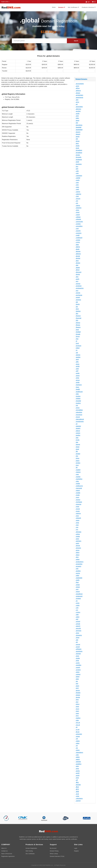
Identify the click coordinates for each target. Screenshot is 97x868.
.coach (78, 215)
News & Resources (7, 854)
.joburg (78, 431)
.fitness (78, 325)
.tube (77, 720)
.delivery (78, 254)
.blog (77, 143)
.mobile (78, 493)
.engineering (79, 288)
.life (77, 451)
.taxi (77, 684)
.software (78, 649)
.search (78, 626)
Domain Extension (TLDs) (57, 856)
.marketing (79, 479)
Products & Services (89, 7)
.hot (77, 405)
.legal (77, 449)
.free (77, 339)
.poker (77, 559)
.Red (77, 582)
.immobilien (79, 410)
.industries (79, 412)
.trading (78, 718)
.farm (77, 309)
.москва (78, 785)
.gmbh (77, 366)
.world (77, 773)
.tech (77, 688)
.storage (78, 654)
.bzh (77, 169)
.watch (78, 759)
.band (77, 120)
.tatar (77, 679)
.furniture (78, 346)
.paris (77, 539)
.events (78, 293)
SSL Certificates (73, 7)
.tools (77, 706)
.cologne (78, 219)
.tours (77, 709)
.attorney (78, 109)
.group (78, 380)
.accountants (80, 84)
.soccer (78, 644)
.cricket (78, 240)
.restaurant (79, 596)
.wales (78, 757)
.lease (77, 447)
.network (78, 518)
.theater (78, 693)
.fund (77, 343)
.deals (77, 249)
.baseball (78, 127)
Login (88, 2)
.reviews (78, 598)
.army (77, 102)
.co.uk (77, 729)
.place (77, 552)
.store (77, 656)
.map (77, 474)
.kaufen (78, 435)
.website (78, 762)
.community (79, 222)
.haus (77, 387)
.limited (78, 454)
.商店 (77, 787)
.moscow (78, 504)
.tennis (78, 690)
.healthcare (79, 392)
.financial (78, 318)
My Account (53, 848)
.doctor (78, 274)
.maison (78, 472)
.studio (78, 658)
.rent (77, 589)
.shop (77, 633)
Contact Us (4, 851)
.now (77, 525)
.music (78, 511)
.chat (77, 196)
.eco (77, 281)
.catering (78, 194)
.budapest (79, 160)
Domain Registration (31, 848)
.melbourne (79, 486)
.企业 (77, 794)
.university (79, 734)
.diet (77, 265)
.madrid (78, 470)
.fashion (78, 311)
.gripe (77, 378)
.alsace (78, 93)
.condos (78, 224)
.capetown (79, 176)
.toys (77, 716)
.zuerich (78, 801)
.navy (77, 516)
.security (78, 628)
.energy (78, 284)
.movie (78, 509)
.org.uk (78, 723)
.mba (77, 481)
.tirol (77, 702)
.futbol (77, 348)
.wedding (78, 764)
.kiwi (77, 438)
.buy (77, 166)
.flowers (78, 327)
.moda (77, 495)
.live (77, 456)
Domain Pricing (54, 851)
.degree (78, 251)
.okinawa (78, 532)
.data (77, 245)
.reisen (78, 587)
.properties (79, 564)
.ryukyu (78, 612)
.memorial (79, 488)
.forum (78, 336)
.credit (77, 235)
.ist (76, 424)
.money (78, 500)
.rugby (77, 605)
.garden (78, 357)
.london (78, 463)
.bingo (77, 141)
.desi (77, 261)
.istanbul (78, 426)
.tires (77, 700)
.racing (78, 573)
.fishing (78, 323)
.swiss (77, 672)
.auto (77, 116)
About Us (4, 848)
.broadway (79, 150)
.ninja (77, 523)
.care (77, 183)
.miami (78, 490)
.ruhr (77, 608)
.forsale (78, 334)
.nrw (77, 527)
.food (77, 330)
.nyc (77, 530)
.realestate (79, 578)
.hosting (78, 403)
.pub (77, 569)
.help (77, 394)
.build (77, 162)
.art (77, 104)
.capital (78, 178)
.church (78, 199)
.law (77, 442)
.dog (77, 277)
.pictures (78, 548)
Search (76, 41)
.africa (77, 88)
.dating (78, 247)
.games (78, 355)
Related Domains (81, 79)
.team (77, 686)
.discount (78, 272)
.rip (77, 601)
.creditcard (79, 238)
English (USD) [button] (5, 2)
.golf (77, 371)
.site (77, 640)
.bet (77, 139)
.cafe (77, 171)
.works (78, 771)
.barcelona (79, 125)
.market (78, 477)
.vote (77, 755)
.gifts (77, 362)
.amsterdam (79, 95)
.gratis (77, 373)
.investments (80, 421)
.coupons (78, 233)
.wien (77, 766)
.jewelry (78, 428)
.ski (77, 642)
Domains (62, 7)
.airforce (78, 91)
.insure (78, 417)
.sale (77, 615)
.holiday (78, 398)
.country (78, 231)
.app (77, 100)
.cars (77, 185)
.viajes (78, 741)
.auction (78, 111)
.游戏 (77, 792)
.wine (77, 769)
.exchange (79, 295)
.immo (77, 408)
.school (78, 621)
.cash (77, 189)
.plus (77, 557)
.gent (77, 359)
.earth (77, 279)
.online (78, 534)
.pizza (77, 550)
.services (78, 631)
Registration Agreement (8, 856)
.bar (77, 123)
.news (77, 520)
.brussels (78, 157)
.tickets (78, 695)
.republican (79, 594)
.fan (77, 307)
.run (77, 610)
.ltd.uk (77, 732)
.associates (79, 107)
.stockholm (79, 651)
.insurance (79, 415)
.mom (77, 497)
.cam (77, 173)
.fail (77, 302)
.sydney (78, 674)
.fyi (76, 350)
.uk (76, 727)
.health (78, 389)
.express (78, 300)
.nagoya (78, 513)
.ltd (76, 467)
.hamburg (79, 385)
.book (77, 148)
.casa (77, 187)
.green (78, 376)
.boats (77, 146)
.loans (77, 461)
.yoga (77, 796)
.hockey (78, 396)
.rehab (78, 585)
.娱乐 (77, 789)
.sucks (78, 663)
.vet (77, 739)
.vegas (78, 736)
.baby (77, 118)
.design (78, 263)
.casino (78, 192)
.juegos (78, 433)
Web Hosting (29, 851)
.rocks (77, 603)
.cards (77, 180)
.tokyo (77, 704)
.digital (78, 268)
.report (78, 592)
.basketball (79, 130)
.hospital (78, 401)
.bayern (78, 132)
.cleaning (78, 208)
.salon (77, 617)
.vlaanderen (79, 752)
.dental (78, 256)
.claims (78, 206)
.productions (79, 562)
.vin (77, 746)
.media (78, 484)
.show (77, 638)
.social (78, 647)
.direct (77, 270)
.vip (77, 748)
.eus (77, 291)
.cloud (77, 212)
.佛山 (77, 782)
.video (77, 743)
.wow (77, 778)
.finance (78, 316)
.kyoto (77, 440)
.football (78, 332)
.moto (77, 507)
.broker (78, 155)
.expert (78, 297)
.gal (77, 353)
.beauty (78, 134)
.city (77, 201)
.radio (77, 575)
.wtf (77, 780)
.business (79, 164)
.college (78, 217)
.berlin (77, 137)
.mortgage (79, 502)
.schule (78, 624)
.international (80, 419)
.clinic (77, 210)
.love (77, 465)
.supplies (78, 665)
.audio (77, 114)
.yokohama (79, 798)
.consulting (79, 226)
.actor (77, 86)
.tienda (78, 697)
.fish (77, 320)
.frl (76, 341)
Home (54, 7)
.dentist (78, 258)
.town (77, 711)
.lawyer (78, 444)
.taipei (77, 677)
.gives (77, 364)
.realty (77, 580)
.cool (77, 228)
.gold (77, 369)
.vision (78, 750)
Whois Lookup (54, 854)
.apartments (79, 97)
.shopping (79, 635)
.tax (77, 681)
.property (78, 566)
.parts (77, 543)
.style (77, 661)
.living (77, 458)
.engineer (79, 286)
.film (77, 314)
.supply (78, 667)
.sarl (77, 619)
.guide (77, 382)
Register (76, 851)
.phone (78, 546)
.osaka (78, 536)
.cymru (78, 242)
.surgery (78, 670)
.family (78, 304)
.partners (78, 541)
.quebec (78, 571)
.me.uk (78, 725)
